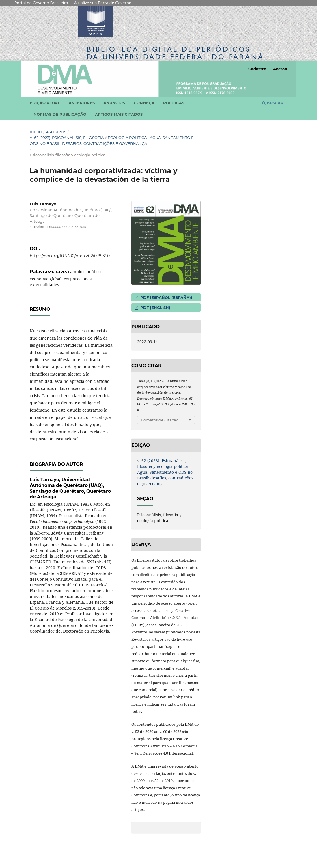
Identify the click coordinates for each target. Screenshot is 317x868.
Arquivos (56, 132)
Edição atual (45, 103)
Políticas (174, 103)
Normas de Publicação (60, 114)
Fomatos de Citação (160, 420)
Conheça (144, 103)
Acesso (280, 69)
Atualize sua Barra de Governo (103, 3)
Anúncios (114, 103)
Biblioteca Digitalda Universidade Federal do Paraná (176, 53)
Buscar (273, 103)
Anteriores (82, 103)
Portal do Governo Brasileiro (41, 3)
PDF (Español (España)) (166, 297)
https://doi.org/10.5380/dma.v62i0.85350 (70, 256)
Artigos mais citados (119, 114)
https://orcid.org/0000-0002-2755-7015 (58, 227)
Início (36, 132)
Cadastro (257, 69)
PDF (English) (155, 308)
